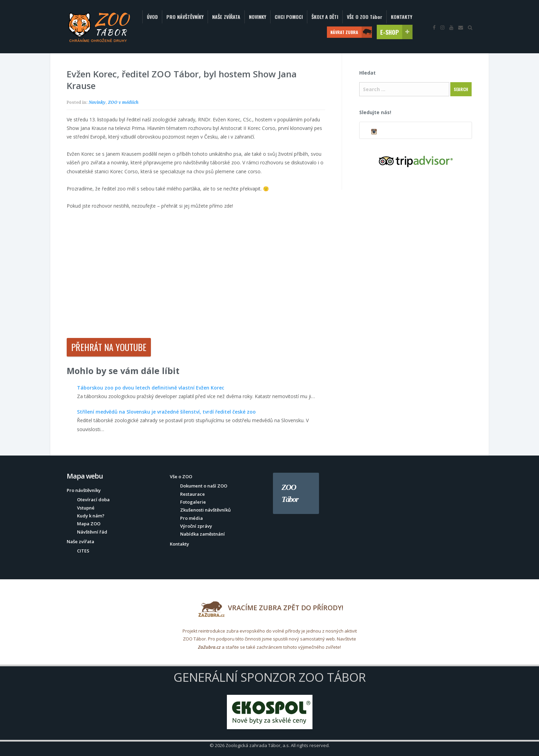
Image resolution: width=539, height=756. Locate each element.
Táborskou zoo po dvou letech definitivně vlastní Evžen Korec (151, 388)
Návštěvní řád (92, 532)
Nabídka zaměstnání (202, 534)
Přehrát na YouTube (109, 347)
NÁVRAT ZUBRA (351, 32)
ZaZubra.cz (209, 647)
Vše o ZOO (181, 476)
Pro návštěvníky (84, 490)
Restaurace (192, 494)
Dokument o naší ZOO (204, 486)
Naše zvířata (80, 541)
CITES (83, 551)
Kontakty (179, 544)
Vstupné (86, 508)
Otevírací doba (93, 500)
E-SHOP (396, 32)
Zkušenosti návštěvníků (205, 510)
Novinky (97, 102)
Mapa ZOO (89, 524)
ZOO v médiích (123, 102)
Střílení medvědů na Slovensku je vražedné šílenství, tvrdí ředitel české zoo (166, 412)
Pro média (191, 518)
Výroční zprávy (196, 526)
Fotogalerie (193, 502)
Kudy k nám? (91, 516)
